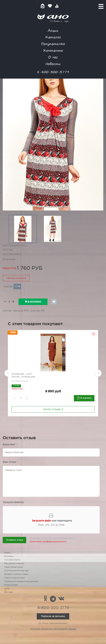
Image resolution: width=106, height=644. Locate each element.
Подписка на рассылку (53, 616)
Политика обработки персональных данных (53, 629)
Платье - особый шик (23, 377)
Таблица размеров (16, 278)
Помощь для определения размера (21, 581)
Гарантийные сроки (14, 567)
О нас (53, 57)
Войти (64, 6)
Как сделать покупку (14, 564)
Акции (53, 30)
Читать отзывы (53, 409)
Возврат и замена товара (16, 574)
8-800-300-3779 (53, 72)
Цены (7, 589)
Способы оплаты (12, 560)
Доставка (9, 592)
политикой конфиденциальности (48, 542)
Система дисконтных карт (17, 571)
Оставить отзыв (15, 540)
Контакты (53, 50)
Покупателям (53, 44)
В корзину (33, 302)
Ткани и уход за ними (14, 578)
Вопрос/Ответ (11, 585)
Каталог (53, 37)
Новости (53, 64)
